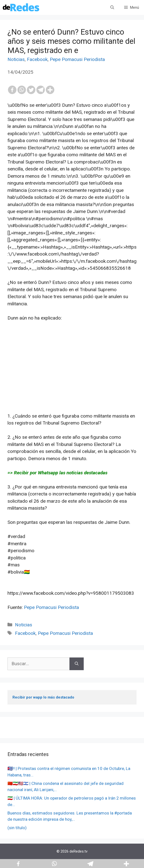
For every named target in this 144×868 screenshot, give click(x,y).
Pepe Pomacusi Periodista (77, 59)
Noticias (16, 59)
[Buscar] (77, 664)
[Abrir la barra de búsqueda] (112, 7)
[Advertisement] (72, 378)
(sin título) (17, 828)
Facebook (37, 59)
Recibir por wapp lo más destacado (43, 697)
